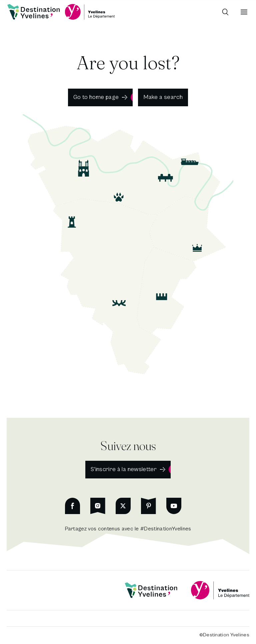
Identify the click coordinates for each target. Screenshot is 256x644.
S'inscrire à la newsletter (124, 469)
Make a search (163, 97)
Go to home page (96, 97)
